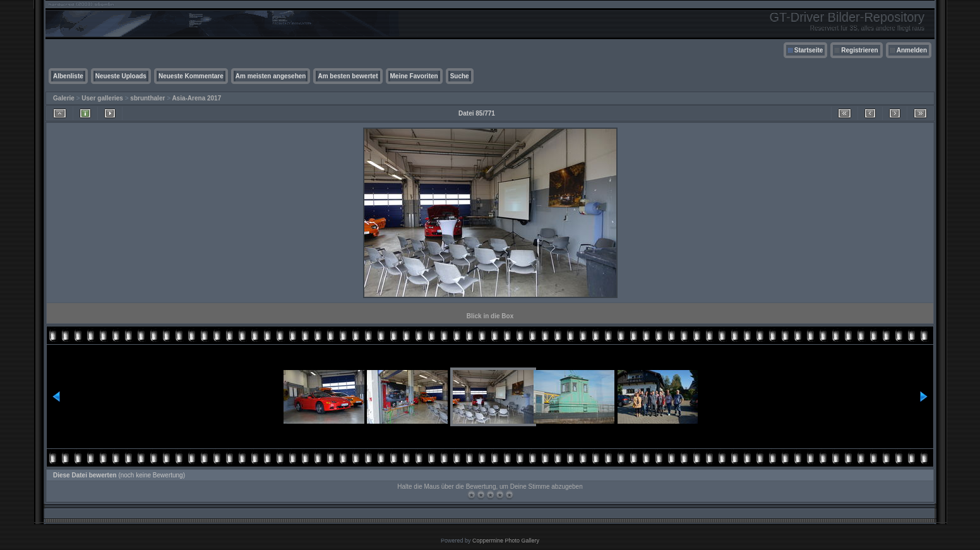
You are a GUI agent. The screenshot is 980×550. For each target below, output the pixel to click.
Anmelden (912, 50)
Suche (460, 76)
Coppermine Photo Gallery (506, 541)
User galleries (102, 98)
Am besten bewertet (348, 76)
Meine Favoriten (414, 76)
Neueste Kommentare (191, 76)
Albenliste (68, 76)
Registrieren (859, 50)
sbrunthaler (147, 98)
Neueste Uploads (121, 76)
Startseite (809, 50)
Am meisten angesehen (271, 76)
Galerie (64, 98)
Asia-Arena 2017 (196, 98)
